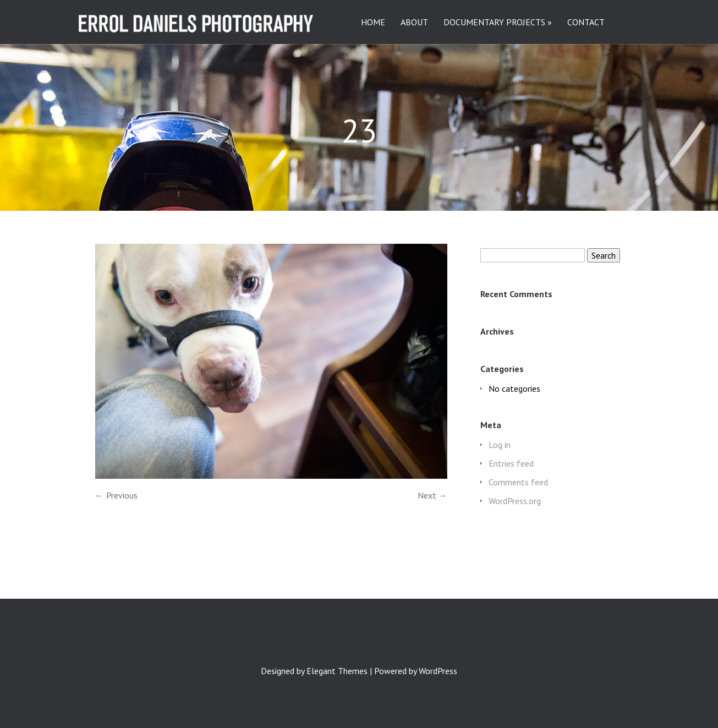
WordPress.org (515, 501)
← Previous (116, 495)
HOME (373, 23)
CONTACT (586, 23)
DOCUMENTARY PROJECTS (494, 23)
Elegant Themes (337, 671)
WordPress (438, 671)
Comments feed (518, 482)
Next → (432, 495)
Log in (500, 445)
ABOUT (414, 23)
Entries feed (511, 463)
